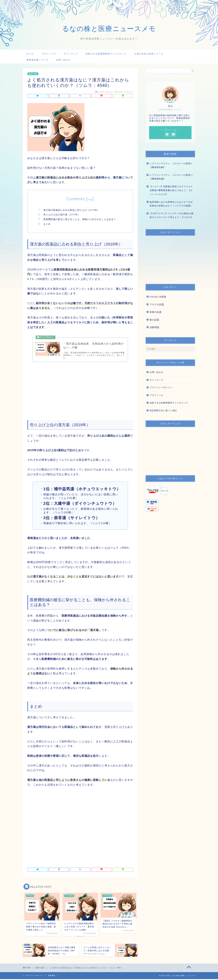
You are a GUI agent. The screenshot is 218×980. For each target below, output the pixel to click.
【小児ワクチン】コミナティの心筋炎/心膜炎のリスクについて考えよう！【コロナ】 (172, 215)
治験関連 (154, 327)
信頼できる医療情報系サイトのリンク (106, 54)
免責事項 (52, 976)
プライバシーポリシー (161, 388)
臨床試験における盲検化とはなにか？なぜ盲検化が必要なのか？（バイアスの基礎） (171, 204)
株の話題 (154, 320)
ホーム (30, 54)
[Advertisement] (80, 388)
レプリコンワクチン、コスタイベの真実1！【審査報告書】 (172, 177)
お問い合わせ (63, 60)
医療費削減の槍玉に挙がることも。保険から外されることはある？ (80, 219)
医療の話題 (33, 74)
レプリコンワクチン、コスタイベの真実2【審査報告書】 (171, 166)
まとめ (47, 224)
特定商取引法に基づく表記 (163, 411)
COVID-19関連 (158, 297)
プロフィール (49, 54)
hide (90, 200)
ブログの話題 (157, 304)
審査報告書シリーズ (37, 60)
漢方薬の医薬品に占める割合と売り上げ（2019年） (71, 210)
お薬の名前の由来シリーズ (149, 54)
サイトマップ (71, 54)
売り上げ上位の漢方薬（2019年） (62, 215)
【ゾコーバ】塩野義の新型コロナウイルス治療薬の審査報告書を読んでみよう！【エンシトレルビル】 (171, 190)
